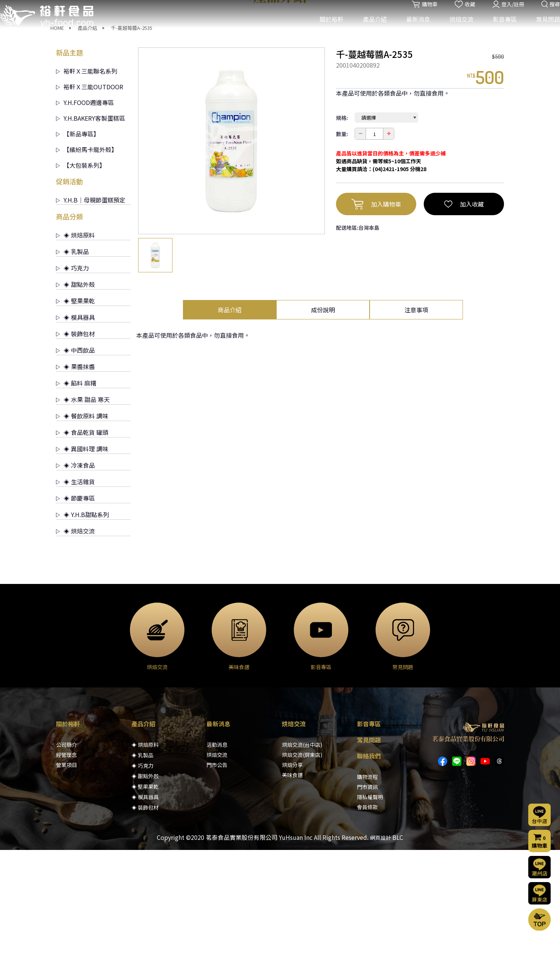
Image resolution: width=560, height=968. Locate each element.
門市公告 (217, 883)
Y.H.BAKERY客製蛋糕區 (91, 236)
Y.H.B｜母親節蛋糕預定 (91, 318)
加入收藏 (464, 322)
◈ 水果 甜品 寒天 (83, 517)
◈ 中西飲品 (75, 468)
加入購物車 (376, 322)
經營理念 (66, 873)
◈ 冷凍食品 (75, 583)
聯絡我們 (369, 874)
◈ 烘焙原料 (75, 353)
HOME (57, 146)
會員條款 (367, 925)
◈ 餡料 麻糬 (76, 501)
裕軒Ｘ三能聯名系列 (87, 189)
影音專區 (499, 29)
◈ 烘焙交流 (75, 649)
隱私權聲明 (370, 915)
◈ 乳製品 (72, 369)
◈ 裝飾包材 (75, 452)
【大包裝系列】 (81, 283)
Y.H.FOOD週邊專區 (85, 220)
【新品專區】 (78, 252)
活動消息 (217, 863)
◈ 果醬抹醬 (75, 485)
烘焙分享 (292, 883)
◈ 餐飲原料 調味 (82, 534)
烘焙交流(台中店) (302, 863)
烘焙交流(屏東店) (302, 873)
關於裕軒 (326, 29)
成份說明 (323, 428)
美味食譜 (292, 893)
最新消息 (413, 29)
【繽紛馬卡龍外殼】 (87, 267)
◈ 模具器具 (75, 435)
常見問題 (542, 29)
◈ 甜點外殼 (75, 402)
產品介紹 (369, 29)
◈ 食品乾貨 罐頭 (82, 550)
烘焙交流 (456, 29)
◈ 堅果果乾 (75, 419)
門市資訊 (367, 905)
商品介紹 (230, 428)
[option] (231, 259)
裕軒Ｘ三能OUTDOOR (90, 205)
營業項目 (66, 883)
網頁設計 (380, 956)
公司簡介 (66, 863)
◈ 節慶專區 (75, 616)
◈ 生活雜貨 (75, 600)
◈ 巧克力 (72, 386)
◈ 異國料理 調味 (82, 567)
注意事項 (416, 428)
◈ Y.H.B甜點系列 (83, 633)
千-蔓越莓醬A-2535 (132, 146)
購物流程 (367, 895)
